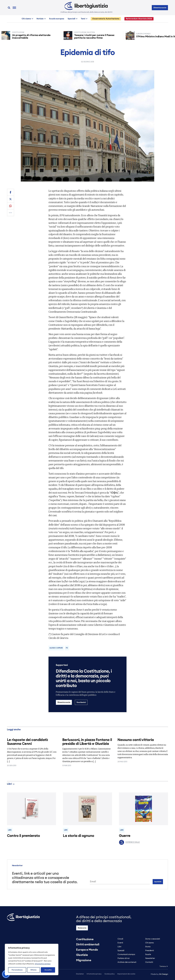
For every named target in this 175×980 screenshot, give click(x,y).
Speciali (71, 19)
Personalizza (17, 970)
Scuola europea (57, 19)
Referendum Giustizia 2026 (139, 19)
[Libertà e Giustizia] (86, 6)
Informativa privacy (94, 974)
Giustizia (82, 955)
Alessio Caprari (56, 648)
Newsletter (150, 958)
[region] (32, 959)
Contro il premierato (23, 836)
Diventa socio (160, 8)
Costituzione (85, 939)
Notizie (40, 19)
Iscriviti (158, 882)
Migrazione (84, 960)
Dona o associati (153, 939)
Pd (67, 648)
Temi (83, 19)
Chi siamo (26, 19)
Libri (11, 784)
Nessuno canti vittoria (136, 740)
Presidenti (149, 950)
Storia (148, 947)
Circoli (120, 939)
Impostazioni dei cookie (126, 974)
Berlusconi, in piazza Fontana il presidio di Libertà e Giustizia (87, 742)
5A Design (159, 974)
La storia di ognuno (79, 836)
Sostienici (81, 702)
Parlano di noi (123, 958)
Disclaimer (80, 974)
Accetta (48, 970)
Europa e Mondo (87, 950)
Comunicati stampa (126, 954)
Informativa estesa (43, 964)
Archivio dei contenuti (127, 962)
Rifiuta (33, 970)
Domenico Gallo (129, 842)
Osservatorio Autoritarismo (106, 19)
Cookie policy (109, 974)
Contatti (149, 962)
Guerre (125, 836)
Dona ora (82, 928)
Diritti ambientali (88, 945)
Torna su (164, 966)
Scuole (148, 954)
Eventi (120, 943)
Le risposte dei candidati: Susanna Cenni (28, 742)
